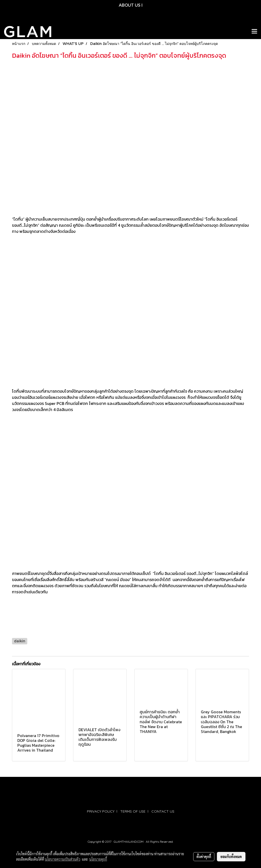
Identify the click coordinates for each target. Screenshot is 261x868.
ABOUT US (130, 5)
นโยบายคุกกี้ (98, 859)
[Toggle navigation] (254, 32)
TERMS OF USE (133, 811)
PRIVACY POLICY (101, 811)
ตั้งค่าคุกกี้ (204, 857)
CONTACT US (163, 811)
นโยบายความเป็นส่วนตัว (63, 859)
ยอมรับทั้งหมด (231, 857)
